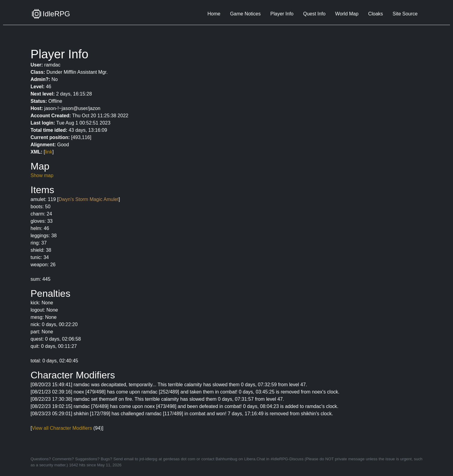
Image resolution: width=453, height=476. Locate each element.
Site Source (405, 14)
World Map (347, 14)
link (49, 152)
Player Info (282, 14)
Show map (42, 175)
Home (214, 14)
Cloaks (375, 14)
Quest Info (314, 14)
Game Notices (245, 14)
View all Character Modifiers (62, 428)
